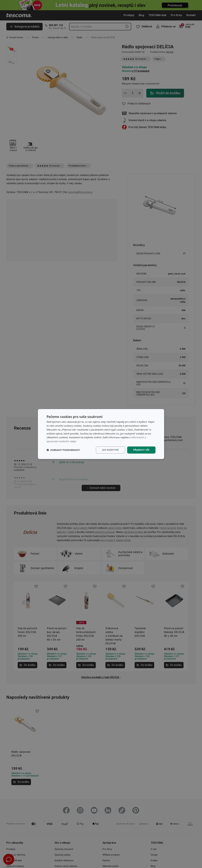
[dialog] (101, 434)
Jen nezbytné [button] (110, 450)
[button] (63, 450)
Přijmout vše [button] (141, 450)
